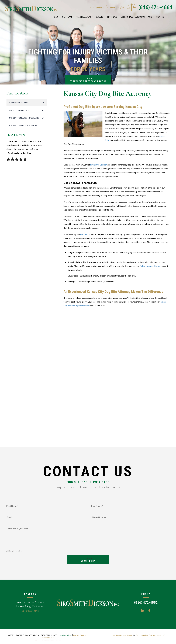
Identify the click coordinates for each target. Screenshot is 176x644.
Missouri (84, 234)
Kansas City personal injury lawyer (47, 640)
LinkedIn (143, 611)
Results (99, 17)
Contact (161, 17)
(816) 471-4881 (155, 7)
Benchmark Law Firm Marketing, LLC (150, 635)
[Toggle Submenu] (43, 102)
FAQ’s (150, 17)
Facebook (149, 611)
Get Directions (30, 611)
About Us (140, 17)
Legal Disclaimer (65, 635)
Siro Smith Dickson (99, 165)
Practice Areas (84, 17)
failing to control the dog (151, 266)
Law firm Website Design (122, 635)
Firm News (112, 17)
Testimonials (126, 17)
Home (56, 17)
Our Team (67, 17)
